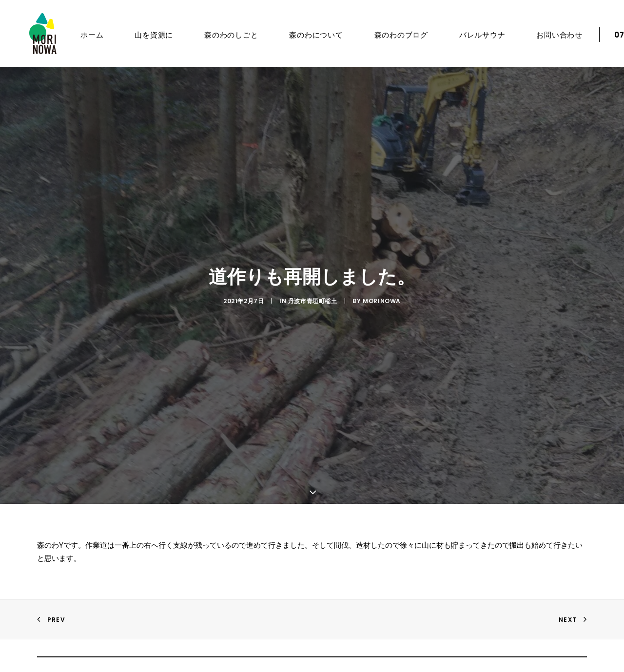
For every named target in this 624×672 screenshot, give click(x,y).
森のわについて (303, 35)
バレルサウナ (470, 35)
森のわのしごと (218, 35)
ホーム (79, 35)
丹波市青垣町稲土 (313, 296)
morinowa (382, 296)
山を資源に (141, 35)
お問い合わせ (547, 35)
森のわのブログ (389, 35)
